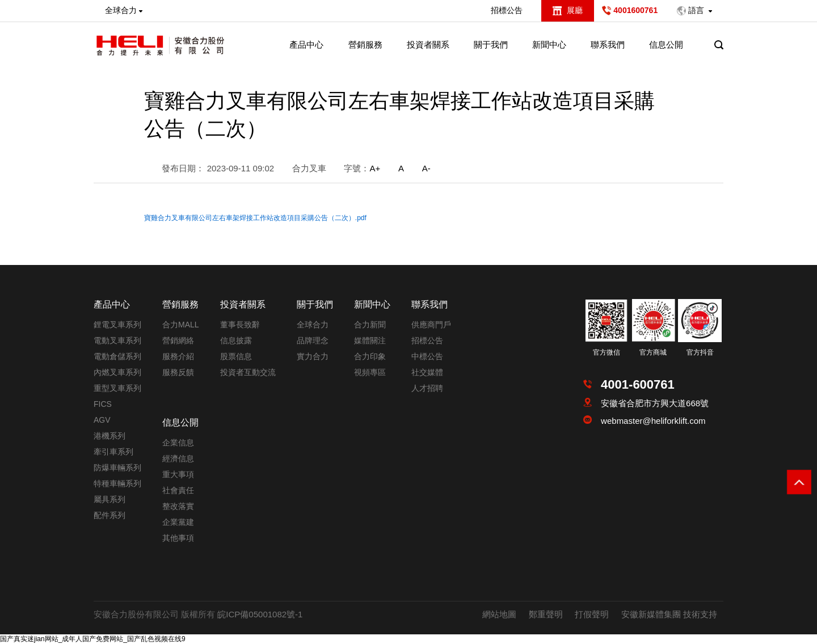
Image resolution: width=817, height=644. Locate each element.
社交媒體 (427, 372)
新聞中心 (549, 45)
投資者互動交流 (248, 372)
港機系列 (110, 436)
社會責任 (178, 490)
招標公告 (507, 10)
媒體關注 (370, 340)
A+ (375, 168)
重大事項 (178, 474)
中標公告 (427, 356)
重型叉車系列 (117, 388)
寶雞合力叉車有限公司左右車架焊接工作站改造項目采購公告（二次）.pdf (255, 218)
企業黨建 (178, 522)
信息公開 (666, 45)
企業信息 (178, 443)
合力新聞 (370, 325)
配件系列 (110, 515)
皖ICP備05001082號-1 (260, 614)
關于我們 (491, 45)
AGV (102, 420)
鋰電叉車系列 (117, 325)
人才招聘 (427, 388)
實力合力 (313, 356)
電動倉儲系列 (117, 356)
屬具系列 (110, 499)
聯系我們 (608, 45)
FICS (103, 404)
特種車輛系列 (117, 483)
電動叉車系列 (117, 340)
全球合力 (313, 325)
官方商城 (653, 352)
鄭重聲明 (546, 614)
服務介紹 (178, 356)
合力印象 (370, 356)
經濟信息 (178, 458)
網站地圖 (499, 614)
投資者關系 (428, 45)
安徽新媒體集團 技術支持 (669, 614)
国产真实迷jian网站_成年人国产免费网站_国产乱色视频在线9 (93, 639)
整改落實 (178, 506)
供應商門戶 (431, 325)
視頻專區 (370, 372)
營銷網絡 (178, 340)
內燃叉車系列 (117, 372)
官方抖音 (700, 352)
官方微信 (607, 352)
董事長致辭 (240, 325)
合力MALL (181, 325)
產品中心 (306, 45)
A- (426, 168)
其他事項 (178, 538)
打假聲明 (592, 614)
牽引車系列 (113, 452)
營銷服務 (365, 45)
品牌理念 (313, 340)
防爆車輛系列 (117, 468)
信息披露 (236, 340)
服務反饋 (178, 372)
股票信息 (236, 356)
